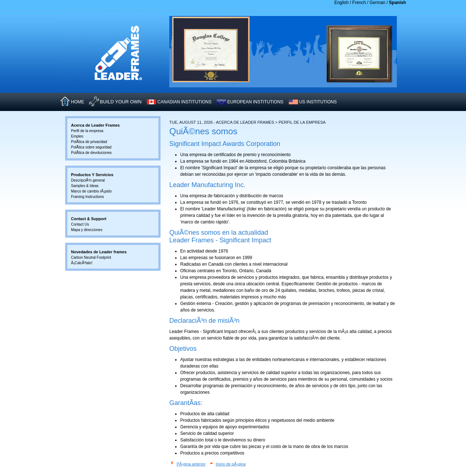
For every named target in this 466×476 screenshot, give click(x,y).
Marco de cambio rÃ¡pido (91, 191)
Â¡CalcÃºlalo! (82, 263)
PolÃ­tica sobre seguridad (91, 147)
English (341, 3)
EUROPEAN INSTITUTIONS (255, 102)
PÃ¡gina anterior (191, 464)
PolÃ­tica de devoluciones (91, 153)
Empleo (77, 136)
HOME (78, 102)
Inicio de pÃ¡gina (231, 464)
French (359, 3)
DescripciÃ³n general (88, 180)
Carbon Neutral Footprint (91, 257)
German (377, 3)
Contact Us (80, 224)
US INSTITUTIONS (318, 102)
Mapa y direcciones (87, 230)
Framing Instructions (88, 197)
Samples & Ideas (85, 186)
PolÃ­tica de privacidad (89, 142)
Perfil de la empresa (87, 131)
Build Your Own (121, 102)
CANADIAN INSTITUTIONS (184, 102)
